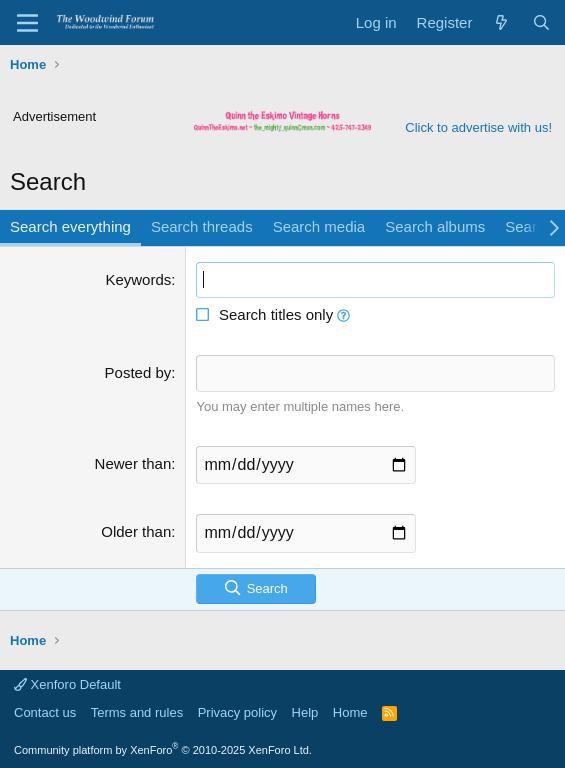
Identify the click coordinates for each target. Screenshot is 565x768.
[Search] (541, 22)
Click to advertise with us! (478, 127)
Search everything (70, 226)
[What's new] (501, 22)
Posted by (138, 372)
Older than (136, 531)
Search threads (202, 226)
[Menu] (27, 23)
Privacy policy (237, 712)
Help (305, 712)
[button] (343, 314)
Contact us (45, 712)
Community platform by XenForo (163, 750)
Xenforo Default (67, 684)
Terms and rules (137, 712)
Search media (319, 226)
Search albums (435, 226)
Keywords (138, 279)
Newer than (133, 463)
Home (350, 712)
